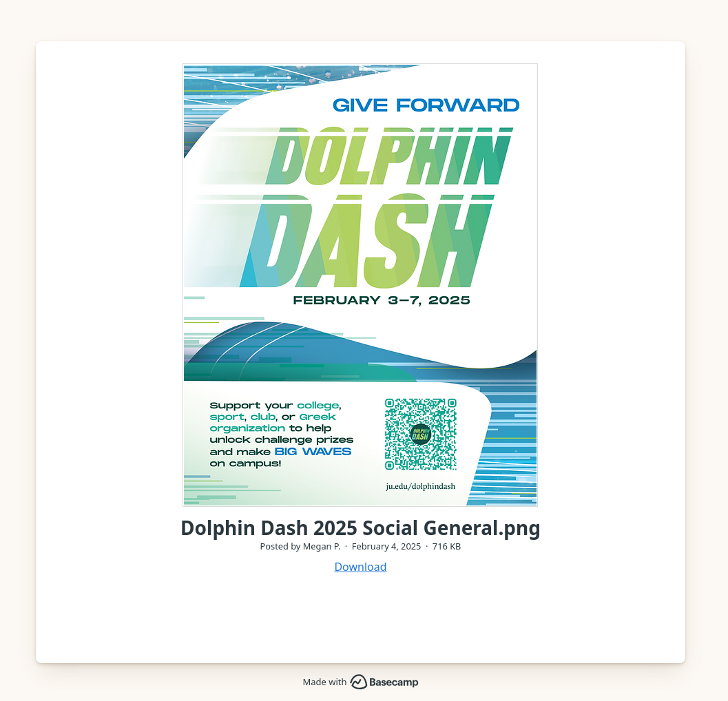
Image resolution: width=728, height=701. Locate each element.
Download (360, 567)
